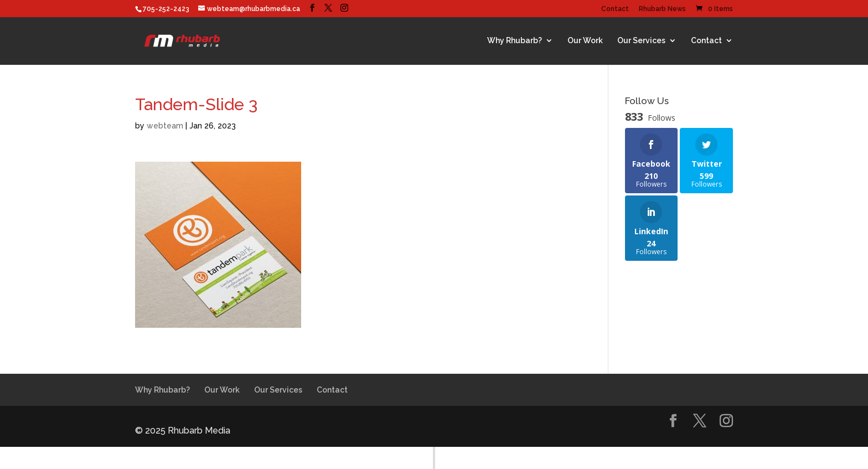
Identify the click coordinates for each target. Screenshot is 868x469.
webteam (165, 126)
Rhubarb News (662, 9)
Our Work (585, 40)
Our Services (641, 40)
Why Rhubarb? (515, 40)
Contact (615, 9)
